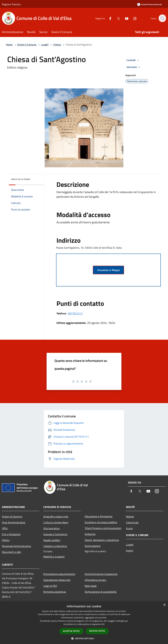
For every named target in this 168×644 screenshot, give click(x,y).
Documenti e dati (11, 552)
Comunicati (132, 522)
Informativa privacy (95, 580)
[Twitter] (116, 18)
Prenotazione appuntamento (59, 574)
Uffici (5, 528)
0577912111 (75, 313)
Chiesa (57, 45)
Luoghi (45, 45)
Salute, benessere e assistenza (102, 540)
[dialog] (84, 623)
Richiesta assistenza (55, 592)
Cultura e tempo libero (56, 522)
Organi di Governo (12, 516)
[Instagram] (133, 18)
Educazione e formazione (99, 516)
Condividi (133, 60)
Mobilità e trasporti (54, 557)
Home (9, 45)
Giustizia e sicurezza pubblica (101, 522)
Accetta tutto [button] (71, 631)
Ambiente (90, 534)
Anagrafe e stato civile (56, 516)
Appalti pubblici (52, 540)
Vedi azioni (134, 67)
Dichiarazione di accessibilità (101, 592)
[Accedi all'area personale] (149, 4)
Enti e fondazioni (11, 534)
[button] (84, 638)
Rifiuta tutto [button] (97, 631)
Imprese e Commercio (55, 534)
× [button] (164, 605)
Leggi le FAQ (50, 586)
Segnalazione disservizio (57, 580)
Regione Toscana (11, 4)
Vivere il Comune (27, 45)
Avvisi (129, 528)
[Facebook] (108, 18)
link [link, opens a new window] (103, 624)
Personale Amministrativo (16, 546)
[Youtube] (125, 18)
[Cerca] (162, 18)
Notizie (130, 516)
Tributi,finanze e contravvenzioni (103, 528)
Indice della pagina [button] (21, 179)
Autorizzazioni (93, 546)
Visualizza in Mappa (108, 270)
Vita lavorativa (51, 528)
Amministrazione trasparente (101, 574)
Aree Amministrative (14, 522)
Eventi (130, 550)
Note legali (91, 586)
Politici (6, 540)
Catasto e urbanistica (55, 546)
